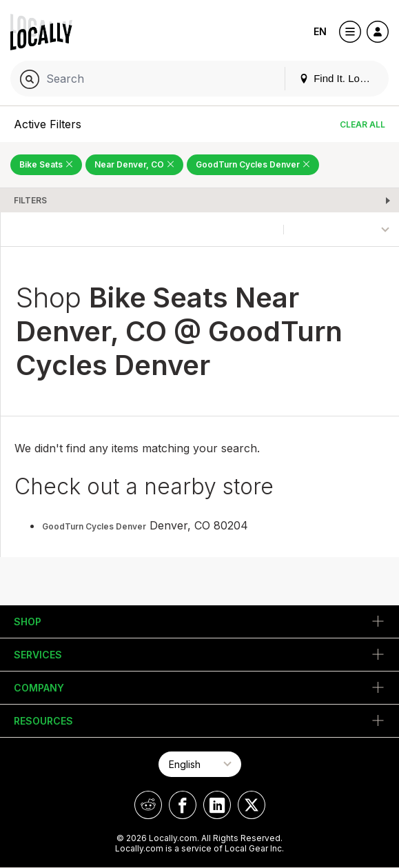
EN (320, 31)
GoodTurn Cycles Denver (94, 526)
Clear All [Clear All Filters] (362, 124)
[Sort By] (341, 229)
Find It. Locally (340, 78)
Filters (30, 200)
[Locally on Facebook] (183, 805)
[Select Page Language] (200, 764)
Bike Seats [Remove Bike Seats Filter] (46, 164)
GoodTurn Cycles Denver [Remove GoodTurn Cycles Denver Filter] (253, 164)
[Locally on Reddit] (148, 805)
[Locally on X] (252, 805)
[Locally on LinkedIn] (217, 805)
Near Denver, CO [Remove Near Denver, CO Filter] (134, 164)
